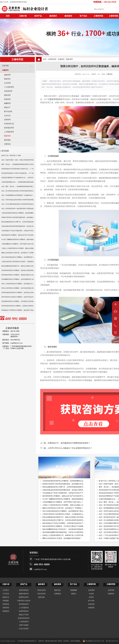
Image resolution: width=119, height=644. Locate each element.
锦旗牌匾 (74, 590)
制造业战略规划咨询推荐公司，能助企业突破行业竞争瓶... (63, 517)
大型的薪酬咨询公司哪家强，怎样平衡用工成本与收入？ (18, 244)
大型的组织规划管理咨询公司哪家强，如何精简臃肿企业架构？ (18, 213)
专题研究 (18, 71)
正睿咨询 (109, 74)
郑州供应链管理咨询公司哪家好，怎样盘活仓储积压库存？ (18, 306)
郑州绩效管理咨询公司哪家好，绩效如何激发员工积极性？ (18, 275)
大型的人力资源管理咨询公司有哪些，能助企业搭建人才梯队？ (18, 248)
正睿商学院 (98, 16)
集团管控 (7, 79)
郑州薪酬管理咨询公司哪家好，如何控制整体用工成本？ (18, 279)
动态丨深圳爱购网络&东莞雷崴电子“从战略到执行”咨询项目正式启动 (18, 195)
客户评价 (91, 601)
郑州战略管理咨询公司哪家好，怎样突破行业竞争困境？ (18, 301)
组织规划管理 (9, 128)
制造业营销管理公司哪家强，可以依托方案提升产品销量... (63, 526)
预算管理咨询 (55, 99)
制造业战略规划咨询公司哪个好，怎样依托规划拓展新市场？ (18, 222)
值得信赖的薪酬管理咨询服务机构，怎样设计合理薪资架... (63, 532)
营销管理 (7, 99)
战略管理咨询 (24, 594)
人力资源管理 (9, 87)
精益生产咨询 (24, 615)
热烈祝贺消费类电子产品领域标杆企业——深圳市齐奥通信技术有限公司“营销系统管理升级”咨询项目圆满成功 (18, 178)
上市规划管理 (9, 132)
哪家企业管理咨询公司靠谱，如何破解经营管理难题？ (62, 538)
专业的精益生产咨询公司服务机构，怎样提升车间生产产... (63, 493)
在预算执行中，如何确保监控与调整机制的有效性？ (69, 443)
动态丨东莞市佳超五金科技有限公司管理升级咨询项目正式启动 (18, 200)
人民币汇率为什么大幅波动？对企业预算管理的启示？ (70, 448)
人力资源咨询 (24, 608)
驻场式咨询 (41, 590)
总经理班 (91, 590)
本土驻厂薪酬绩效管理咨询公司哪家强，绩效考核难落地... (63, 499)
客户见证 (83, 16)
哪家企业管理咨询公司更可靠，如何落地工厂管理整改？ (18, 253)
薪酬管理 (7, 103)
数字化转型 (8, 111)
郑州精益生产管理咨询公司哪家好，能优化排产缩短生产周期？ (18, 310)
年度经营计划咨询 (24, 601)
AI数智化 (7, 144)
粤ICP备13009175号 (112, 641)
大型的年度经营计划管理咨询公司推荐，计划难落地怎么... (63, 514)
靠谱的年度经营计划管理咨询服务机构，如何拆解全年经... (63, 484)
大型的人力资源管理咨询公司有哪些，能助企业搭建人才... (63, 505)
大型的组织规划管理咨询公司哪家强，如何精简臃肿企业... (63, 481)
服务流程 (41, 597)
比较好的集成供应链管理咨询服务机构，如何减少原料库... (63, 490)
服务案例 (68, 16)
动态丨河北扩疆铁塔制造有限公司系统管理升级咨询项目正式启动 (18, 204)
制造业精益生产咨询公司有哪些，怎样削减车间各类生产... (63, 523)
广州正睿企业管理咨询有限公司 (27, 641)
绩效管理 (7, 95)
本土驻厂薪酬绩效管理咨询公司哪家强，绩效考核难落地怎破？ (18, 239)
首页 (45, 59)
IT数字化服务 (24, 625)
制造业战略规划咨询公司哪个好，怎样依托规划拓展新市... (63, 487)
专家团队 (6, 601)
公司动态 (6, 594)
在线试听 (91, 604)
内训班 (91, 597)
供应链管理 (8, 91)
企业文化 (7, 116)
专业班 (91, 594)
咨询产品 (38, 16)
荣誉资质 (6, 604)
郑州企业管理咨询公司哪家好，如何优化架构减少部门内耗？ (18, 288)
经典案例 (58, 594)
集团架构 (6, 611)
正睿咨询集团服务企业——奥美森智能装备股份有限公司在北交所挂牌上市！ (18, 182)
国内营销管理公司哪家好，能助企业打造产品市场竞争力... (63, 496)
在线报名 (91, 608)
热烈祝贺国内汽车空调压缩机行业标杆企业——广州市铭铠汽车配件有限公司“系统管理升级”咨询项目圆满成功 (18, 169)
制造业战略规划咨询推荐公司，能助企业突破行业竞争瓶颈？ (18, 266)
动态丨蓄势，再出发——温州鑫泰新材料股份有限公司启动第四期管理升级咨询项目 (18, 186)
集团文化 (6, 597)
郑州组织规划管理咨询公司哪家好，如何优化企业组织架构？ (18, 293)
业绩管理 (7, 120)
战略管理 (7, 75)
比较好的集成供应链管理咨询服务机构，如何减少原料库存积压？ (18, 226)
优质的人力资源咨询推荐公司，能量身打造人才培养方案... (63, 535)
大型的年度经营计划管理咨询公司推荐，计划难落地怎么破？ (18, 262)
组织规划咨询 (24, 604)
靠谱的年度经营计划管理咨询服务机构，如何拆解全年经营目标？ (18, 217)
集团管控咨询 (24, 597)
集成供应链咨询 (24, 618)
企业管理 (7, 83)
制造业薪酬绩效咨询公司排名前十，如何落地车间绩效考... (63, 529)
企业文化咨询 (24, 629)
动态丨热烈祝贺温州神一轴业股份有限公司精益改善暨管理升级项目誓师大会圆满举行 (18, 209)
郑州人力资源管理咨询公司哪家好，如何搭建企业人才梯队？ (18, 284)
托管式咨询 (41, 594)
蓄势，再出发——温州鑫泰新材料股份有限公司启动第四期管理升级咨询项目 (18, 164)
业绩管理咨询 (24, 590)
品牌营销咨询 (24, 611)
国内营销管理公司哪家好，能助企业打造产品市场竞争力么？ (18, 235)
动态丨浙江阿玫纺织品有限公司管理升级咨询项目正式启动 (18, 191)
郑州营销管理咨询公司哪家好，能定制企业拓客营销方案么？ (18, 270)
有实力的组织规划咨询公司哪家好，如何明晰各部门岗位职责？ (18, 257)
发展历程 (6, 608)
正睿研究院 (52, 59)
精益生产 (7, 107)
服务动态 (58, 590)
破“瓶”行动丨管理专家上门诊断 (11, 156)
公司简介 (6, 590)
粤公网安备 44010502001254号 (93, 641)
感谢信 (74, 594)
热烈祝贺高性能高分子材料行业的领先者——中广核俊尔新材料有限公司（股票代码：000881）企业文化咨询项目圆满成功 (18, 173)
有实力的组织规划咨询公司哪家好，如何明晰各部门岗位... (63, 511)
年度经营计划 (9, 124)
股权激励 (7, 140)
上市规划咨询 (24, 622)
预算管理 (7, 136)
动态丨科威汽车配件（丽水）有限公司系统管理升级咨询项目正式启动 (18, 160)
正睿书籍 (18, 67)
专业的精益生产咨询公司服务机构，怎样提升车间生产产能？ (18, 231)
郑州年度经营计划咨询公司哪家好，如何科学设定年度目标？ (18, 297)
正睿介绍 (6, 584)
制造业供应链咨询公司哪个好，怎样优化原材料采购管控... (63, 520)
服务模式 (53, 16)
